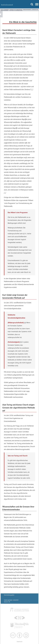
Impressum (20, 642)
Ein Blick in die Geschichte (16, 10)
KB (9, 602)
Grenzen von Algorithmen (16, 9)
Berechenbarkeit (27, 9)
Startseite (6, 9)
